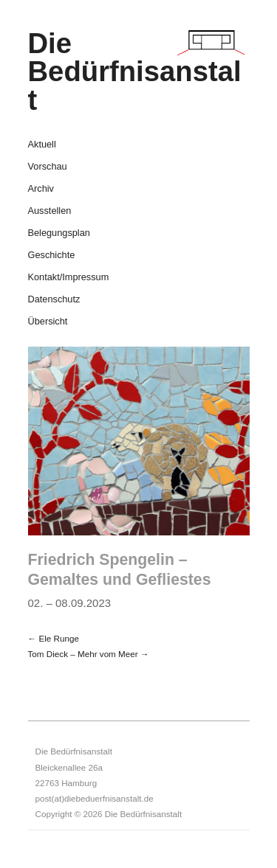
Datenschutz (54, 300)
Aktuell (42, 145)
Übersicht (48, 322)
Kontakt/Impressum (69, 278)
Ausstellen (50, 211)
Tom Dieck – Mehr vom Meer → (89, 654)
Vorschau (48, 167)
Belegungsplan (59, 233)
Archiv (41, 189)
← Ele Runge (54, 638)
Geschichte (52, 256)
